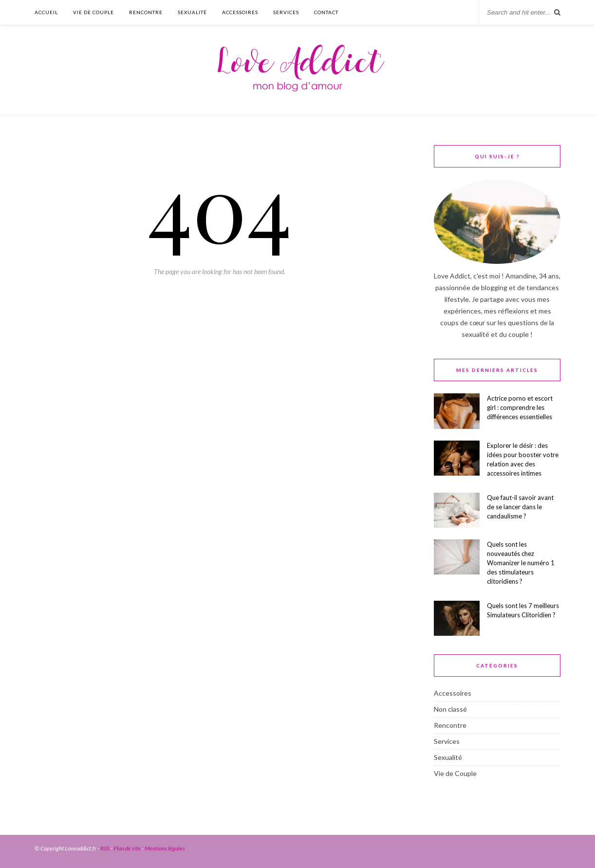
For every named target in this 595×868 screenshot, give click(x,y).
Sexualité (192, 12)
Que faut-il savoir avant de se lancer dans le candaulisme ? (520, 507)
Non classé (450, 709)
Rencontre (146, 12)
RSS (105, 848)
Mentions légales (165, 848)
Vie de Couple (93, 12)
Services (286, 12)
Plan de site (127, 848)
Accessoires (240, 12)
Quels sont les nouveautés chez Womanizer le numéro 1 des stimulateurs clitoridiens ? (521, 563)
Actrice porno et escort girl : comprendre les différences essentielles (520, 407)
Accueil (46, 12)
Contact (326, 12)
